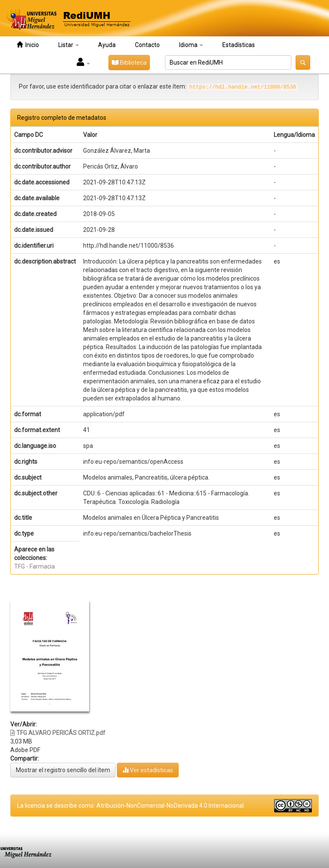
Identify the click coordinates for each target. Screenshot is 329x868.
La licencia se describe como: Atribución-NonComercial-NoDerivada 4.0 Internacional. (131, 806)
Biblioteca (129, 62)
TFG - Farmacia (34, 566)
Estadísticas (239, 45)
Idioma (191, 45)
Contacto (147, 45)
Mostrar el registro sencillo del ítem (63, 770)
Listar (69, 45)
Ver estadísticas (148, 770)
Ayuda (107, 45)
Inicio (28, 45)
